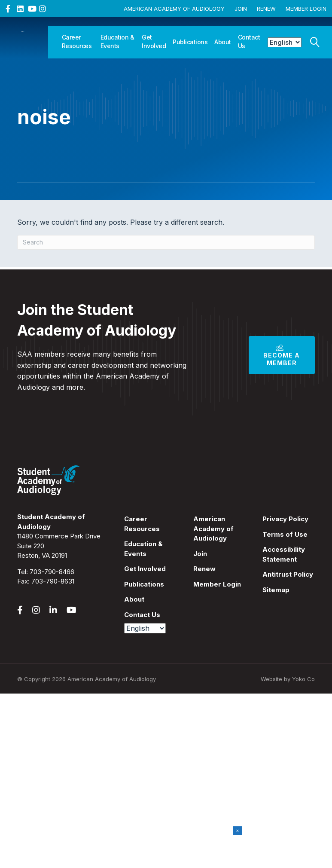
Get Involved (154, 41)
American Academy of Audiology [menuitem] (213, 529)
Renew (266, 9)
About (223, 42)
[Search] (315, 40)
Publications (190, 42)
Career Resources (77, 41)
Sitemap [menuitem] (276, 590)
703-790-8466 (52, 572)
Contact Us (249, 41)
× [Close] (238, 830)
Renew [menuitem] (204, 569)
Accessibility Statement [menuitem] (284, 554)
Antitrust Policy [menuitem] (288, 574)
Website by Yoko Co (288, 679)
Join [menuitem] (200, 554)
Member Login (306, 9)
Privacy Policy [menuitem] (285, 519)
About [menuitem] (134, 599)
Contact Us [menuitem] (142, 615)
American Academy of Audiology (174, 9)
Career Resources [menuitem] (142, 524)
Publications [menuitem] (144, 584)
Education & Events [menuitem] (143, 549)
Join (241, 9)
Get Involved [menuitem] (145, 569)
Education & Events (117, 41)
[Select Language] (285, 42)
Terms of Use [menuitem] (285, 534)
